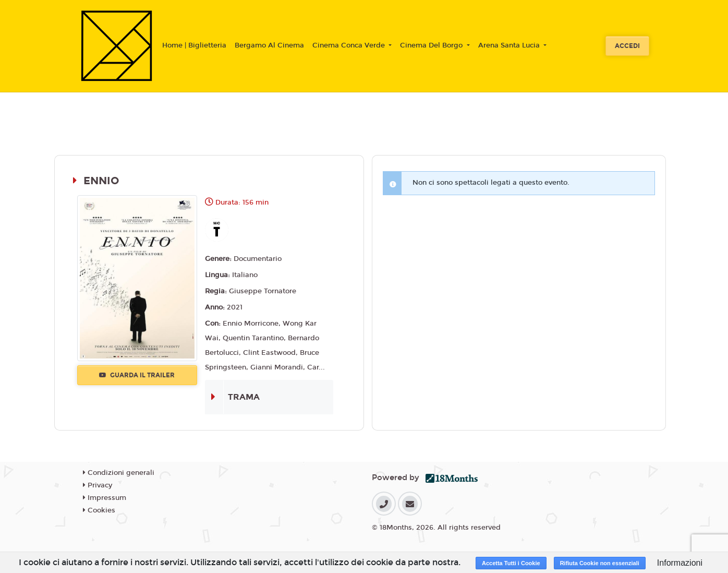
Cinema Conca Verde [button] (350, 45)
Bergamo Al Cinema (269, 45)
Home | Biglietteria (194, 45)
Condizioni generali (119, 473)
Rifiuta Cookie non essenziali (600, 563)
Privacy (98, 485)
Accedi (627, 46)
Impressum (105, 498)
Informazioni (680, 563)
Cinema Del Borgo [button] (432, 45)
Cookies (99, 510)
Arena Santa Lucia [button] (510, 45)
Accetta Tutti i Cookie (511, 563)
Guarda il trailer (137, 375)
